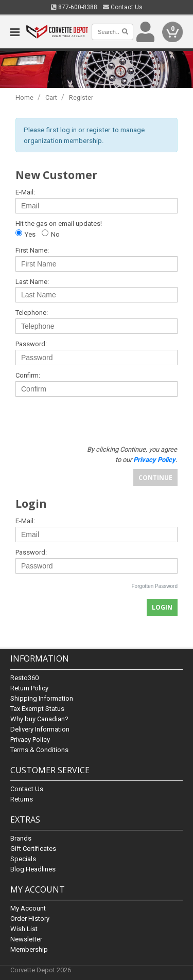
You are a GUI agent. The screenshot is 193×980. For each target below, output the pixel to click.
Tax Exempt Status (37, 709)
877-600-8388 (74, 7)
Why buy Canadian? (39, 719)
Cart (51, 97)
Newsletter (26, 939)
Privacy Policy (30, 740)
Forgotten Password (155, 586)
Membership (29, 949)
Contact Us (123, 7)
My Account (28, 908)
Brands (21, 838)
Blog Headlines (33, 869)
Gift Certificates (33, 849)
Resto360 (24, 678)
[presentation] (91, 419)
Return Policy (29, 688)
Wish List (24, 929)
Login (162, 607)
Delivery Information (40, 729)
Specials (23, 859)
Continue (155, 478)
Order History (30, 919)
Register (81, 97)
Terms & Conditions (39, 750)
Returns (22, 799)
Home (24, 97)
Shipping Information (42, 698)
